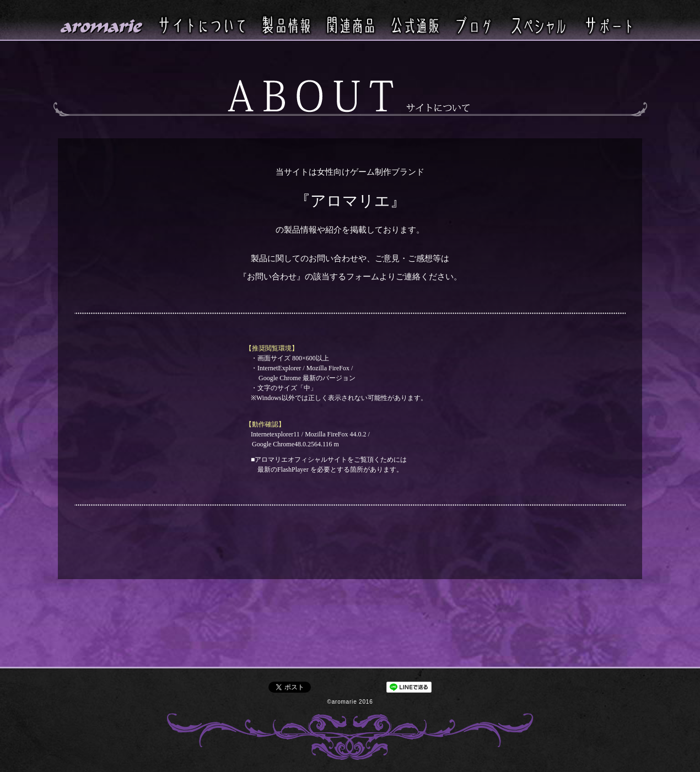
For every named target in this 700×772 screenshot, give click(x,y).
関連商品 (351, 25)
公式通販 (415, 25)
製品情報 (286, 25)
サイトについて (202, 25)
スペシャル (538, 25)
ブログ (473, 25)
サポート (609, 25)
